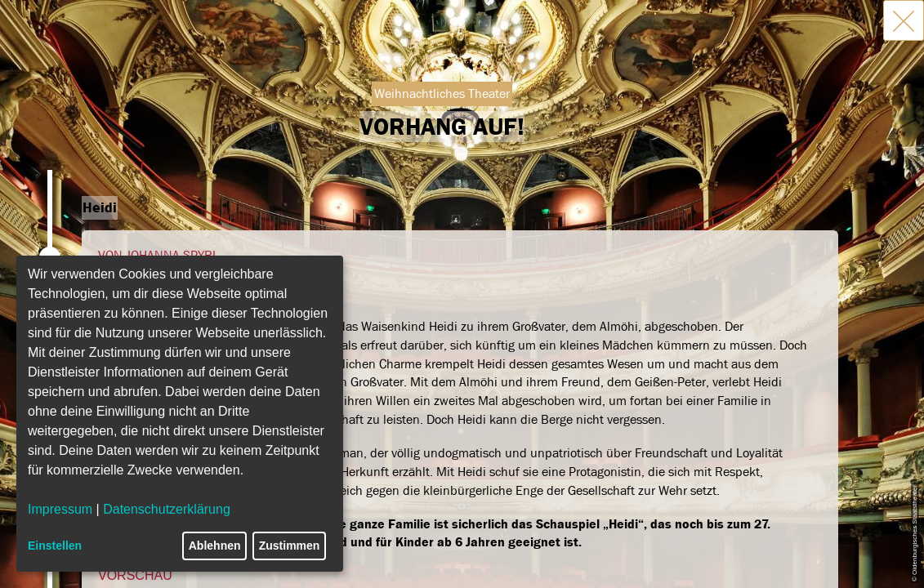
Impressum (60, 509)
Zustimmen (290, 546)
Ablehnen (215, 546)
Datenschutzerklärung (167, 509)
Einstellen (55, 546)
